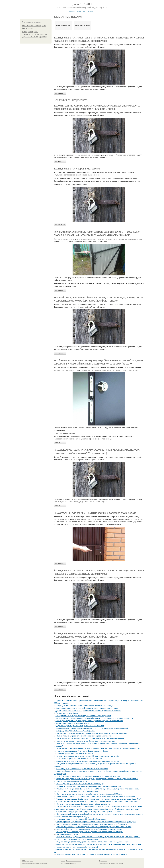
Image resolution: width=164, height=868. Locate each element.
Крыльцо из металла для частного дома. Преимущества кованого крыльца (86, 741)
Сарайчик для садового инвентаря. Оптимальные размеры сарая (82, 769)
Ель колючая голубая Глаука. (67, 713)
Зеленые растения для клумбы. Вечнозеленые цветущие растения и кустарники (88, 761)
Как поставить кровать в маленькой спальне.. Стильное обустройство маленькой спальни (92, 733)
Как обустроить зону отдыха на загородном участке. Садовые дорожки (83, 716)
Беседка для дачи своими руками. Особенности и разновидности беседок (84, 706)
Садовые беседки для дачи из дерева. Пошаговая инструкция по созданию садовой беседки (93, 842)
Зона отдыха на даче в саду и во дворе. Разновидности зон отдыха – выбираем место (89, 721)
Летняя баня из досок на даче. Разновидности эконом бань (80, 759)
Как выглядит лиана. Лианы (67, 834)
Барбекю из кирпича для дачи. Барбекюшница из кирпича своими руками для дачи (89, 786)
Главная (72, 11)
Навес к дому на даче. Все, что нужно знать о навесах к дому (80, 784)
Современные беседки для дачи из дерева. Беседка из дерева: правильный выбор (89, 812)
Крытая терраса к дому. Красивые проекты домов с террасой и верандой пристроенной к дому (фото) (96, 822)
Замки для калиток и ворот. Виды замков (77, 169)
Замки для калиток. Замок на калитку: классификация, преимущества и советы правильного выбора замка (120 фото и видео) (99, 39)
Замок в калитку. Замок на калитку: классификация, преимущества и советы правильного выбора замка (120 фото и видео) (97, 452)
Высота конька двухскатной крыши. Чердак (72, 723)
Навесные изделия (63, 25)
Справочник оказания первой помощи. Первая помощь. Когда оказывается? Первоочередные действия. (97, 802)
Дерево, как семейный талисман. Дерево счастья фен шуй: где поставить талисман (88, 711)
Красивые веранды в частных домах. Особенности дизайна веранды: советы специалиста (92, 854)
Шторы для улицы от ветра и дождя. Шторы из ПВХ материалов (81, 819)
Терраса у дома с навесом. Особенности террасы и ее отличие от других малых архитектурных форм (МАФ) (99, 799)
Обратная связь (103, 861)
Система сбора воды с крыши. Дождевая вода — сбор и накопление (83, 804)
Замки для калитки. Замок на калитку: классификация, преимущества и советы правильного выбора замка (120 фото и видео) (99, 572)
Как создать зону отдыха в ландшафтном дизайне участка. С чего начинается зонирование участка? (95, 718)
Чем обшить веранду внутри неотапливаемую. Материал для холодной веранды (88, 776)
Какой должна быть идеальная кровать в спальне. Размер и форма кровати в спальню (90, 738)
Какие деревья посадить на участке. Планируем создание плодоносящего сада (87, 708)
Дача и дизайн (82, 4)
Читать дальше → (60, 93)
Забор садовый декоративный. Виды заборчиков (76, 731)
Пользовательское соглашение (74, 861)
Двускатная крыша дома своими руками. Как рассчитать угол (80, 726)
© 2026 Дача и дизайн (27, 861)
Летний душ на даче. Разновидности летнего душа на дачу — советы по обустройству (34, 34)
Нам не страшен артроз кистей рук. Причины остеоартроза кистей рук (84, 736)
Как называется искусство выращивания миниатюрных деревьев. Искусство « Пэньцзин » (92, 824)
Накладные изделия (82, 25)
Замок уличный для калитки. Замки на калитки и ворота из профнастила (95, 513)
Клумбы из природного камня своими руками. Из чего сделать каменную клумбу (88, 756)
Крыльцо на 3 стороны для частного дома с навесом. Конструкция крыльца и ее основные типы (94, 827)
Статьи (90, 11)
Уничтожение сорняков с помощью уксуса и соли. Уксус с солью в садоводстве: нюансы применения (96, 796)
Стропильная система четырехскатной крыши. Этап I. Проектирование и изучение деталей (92, 728)
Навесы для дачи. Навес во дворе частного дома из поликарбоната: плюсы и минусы (90, 832)
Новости (81, 11)
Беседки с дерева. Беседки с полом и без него (75, 754)
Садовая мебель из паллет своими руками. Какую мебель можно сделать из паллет (89, 829)
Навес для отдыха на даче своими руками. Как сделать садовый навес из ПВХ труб (89, 794)
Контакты (63, 861)
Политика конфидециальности (68, 863)
